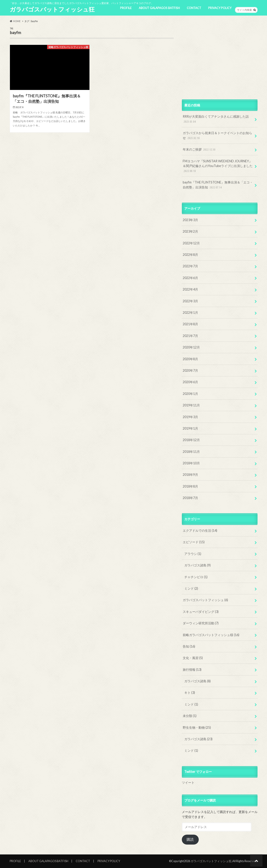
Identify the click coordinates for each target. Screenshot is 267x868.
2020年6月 (190, 382)
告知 (189, 646)
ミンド (191, 588)
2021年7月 (190, 336)
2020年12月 (191, 347)
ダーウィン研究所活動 (201, 623)
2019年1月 (190, 428)
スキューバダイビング (201, 612)
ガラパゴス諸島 (197, 565)
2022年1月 (190, 313)
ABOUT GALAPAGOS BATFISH (159, 8)
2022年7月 (190, 266)
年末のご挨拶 (200, 150)
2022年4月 (190, 289)
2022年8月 (190, 255)
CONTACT (194, 8)
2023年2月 (190, 231)
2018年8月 (190, 486)
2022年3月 (190, 301)
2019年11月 (191, 405)
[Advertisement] (220, 59)
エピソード (194, 542)
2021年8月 (190, 324)
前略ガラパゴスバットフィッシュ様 (211, 635)
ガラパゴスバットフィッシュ (205, 600)
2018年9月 (190, 475)
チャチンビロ (196, 577)
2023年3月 (190, 220)
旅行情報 (192, 670)
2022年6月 (190, 278)
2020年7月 (190, 370)
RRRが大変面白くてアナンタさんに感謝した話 (216, 119)
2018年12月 (191, 440)
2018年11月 (191, 452)
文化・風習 (193, 658)
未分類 (190, 716)
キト (190, 693)
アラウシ (193, 554)
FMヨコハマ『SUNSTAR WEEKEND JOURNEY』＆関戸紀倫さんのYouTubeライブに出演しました (218, 166)
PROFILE (126, 8)
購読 (190, 839)
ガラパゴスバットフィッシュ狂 (52, 9)
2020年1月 (190, 394)
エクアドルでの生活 (200, 530)
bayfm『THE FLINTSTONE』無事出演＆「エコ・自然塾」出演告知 (218, 185)
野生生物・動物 (197, 727)
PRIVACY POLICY (220, 8)
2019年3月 (190, 417)
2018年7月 (190, 498)
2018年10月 (191, 463)
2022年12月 (191, 243)
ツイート (188, 782)
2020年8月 (190, 359)
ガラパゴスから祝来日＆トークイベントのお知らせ (217, 136)
